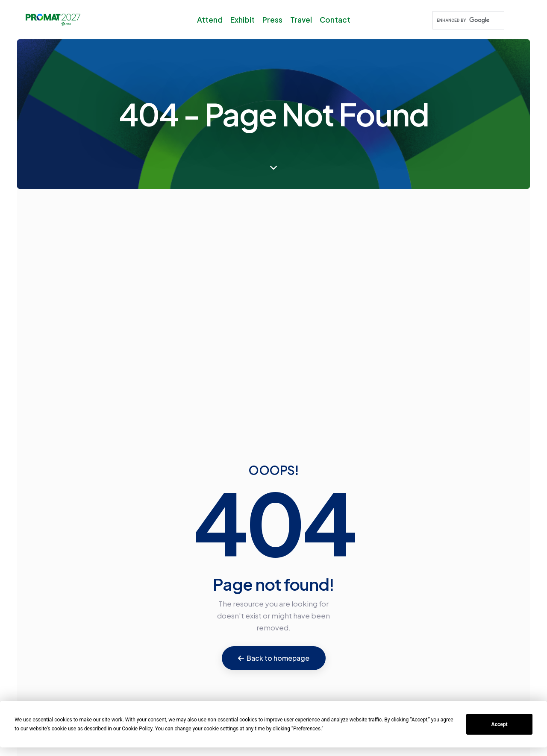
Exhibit (243, 20)
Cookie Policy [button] (137, 729)
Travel (301, 20)
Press (272, 20)
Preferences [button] (307, 729)
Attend (210, 20)
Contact (335, 20)
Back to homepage (274, 658)
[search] (468, 21)
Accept (500, 724)
